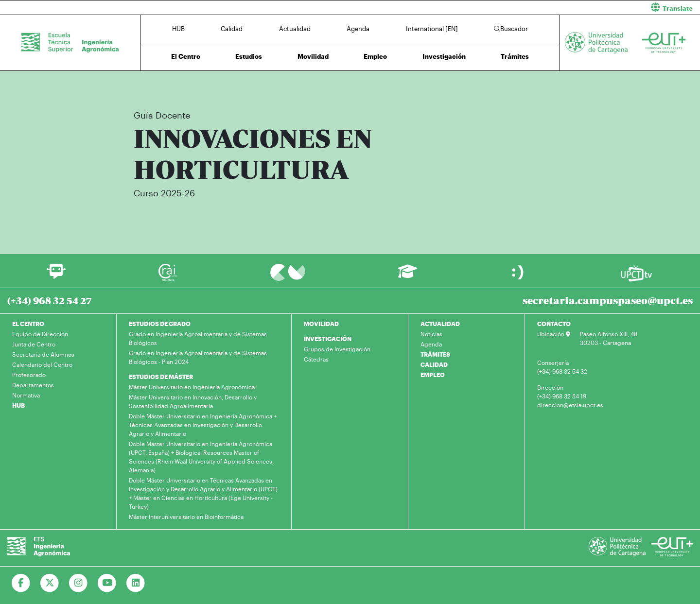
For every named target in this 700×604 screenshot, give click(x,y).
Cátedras (316, 359)
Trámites (515, 56)
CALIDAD (434, 364)
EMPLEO (433, 375)
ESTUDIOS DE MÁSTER (161, 377)
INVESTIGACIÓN (328, 339)
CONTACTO (554, 324)
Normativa (26, 395)
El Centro (186, 56)
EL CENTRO (28, 324)
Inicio (134, 86)
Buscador (511, 29)
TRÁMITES (435, 354)
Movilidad (313, 56)
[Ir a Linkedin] (136, 583)
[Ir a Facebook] (21, 583)
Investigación (444, 56)
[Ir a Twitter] (50, 583)
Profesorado (29, 375)
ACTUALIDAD (440, 324)
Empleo (375, 56)
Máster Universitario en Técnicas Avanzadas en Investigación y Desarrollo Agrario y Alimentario (292, 86)
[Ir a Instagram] (79, 583)
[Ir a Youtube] (107, 583)
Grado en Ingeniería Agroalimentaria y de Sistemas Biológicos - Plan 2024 (198, 357)
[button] (529, 8)
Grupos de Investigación (337, 349)
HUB (178, 29)
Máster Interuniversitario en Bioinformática (186, 517)
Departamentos (33, 385)
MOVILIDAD (321, 324)
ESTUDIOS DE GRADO (160, 324)
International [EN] (432, 29)
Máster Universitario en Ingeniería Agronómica (192, 387)
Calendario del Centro (42, 364)
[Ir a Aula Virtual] (408, 276)
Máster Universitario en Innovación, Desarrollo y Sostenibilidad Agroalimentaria (193, 401)
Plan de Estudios (436, 86)
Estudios (249, 56)
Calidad (232, 29)
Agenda (358, 29)
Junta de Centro (34, 344)
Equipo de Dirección (40, 334)
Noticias (431, 334)
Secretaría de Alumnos (43, 354)
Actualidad (295, 29)
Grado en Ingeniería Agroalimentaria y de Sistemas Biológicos (198, 338)
